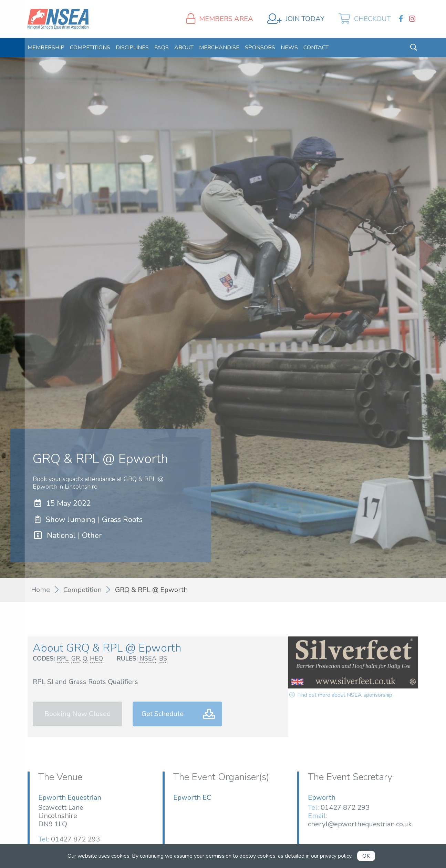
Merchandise (219, 48)
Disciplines (132, 48)
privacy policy (336, 856)
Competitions (90, 48)
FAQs (162, 48)
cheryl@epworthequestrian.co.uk (360, 824)
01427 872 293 (75, 839)
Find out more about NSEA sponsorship (340, 695)
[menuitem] (46, 48)
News (289, 48)
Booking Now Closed (78, 714)
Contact (316, 48)
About (184, 48)
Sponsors (260, 48)
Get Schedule (163, 714)
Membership (46, 48)
